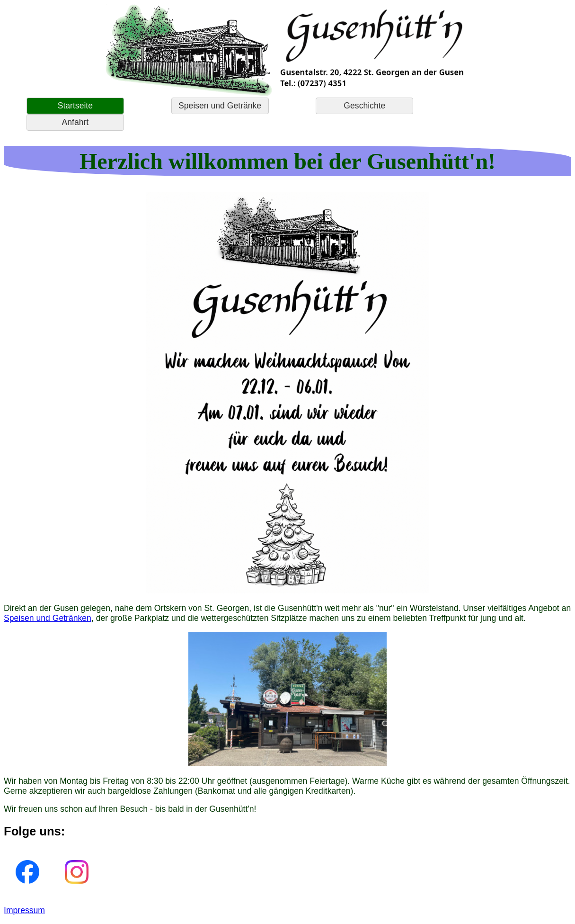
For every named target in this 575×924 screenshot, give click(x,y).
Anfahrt (75, 122)
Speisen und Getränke (220, 106)
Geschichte (364, 106)
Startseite (75, 106)
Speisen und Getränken (48, 618)
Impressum (24, 910)
